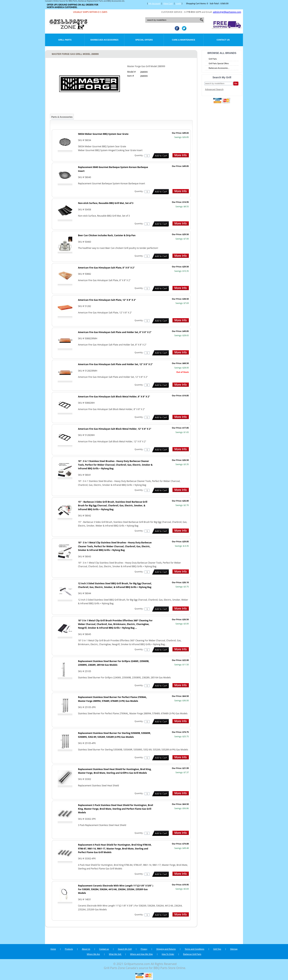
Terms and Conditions (195, 949)
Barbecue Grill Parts (192, 954)
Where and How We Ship (141, 954)
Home (53, 949)
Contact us (104, 949)
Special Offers (144, 40)
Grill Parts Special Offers (219, 64)
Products (69, 949)
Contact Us (223, 40)
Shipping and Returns (166, 949)
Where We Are (93, 954)
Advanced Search (214, 89)
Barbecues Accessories (104, 40)
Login (179, 3)
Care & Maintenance (184, 40)
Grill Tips (217, 949)
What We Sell (115, 954)
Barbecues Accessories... (219, 68)
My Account (154, 3)
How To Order (168, 954)
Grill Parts (65, 40)
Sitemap (234, 949)
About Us (86, 949)
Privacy (144, 949)
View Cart (168, 3)
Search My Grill (125, 949)
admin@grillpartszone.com (227, 12)
